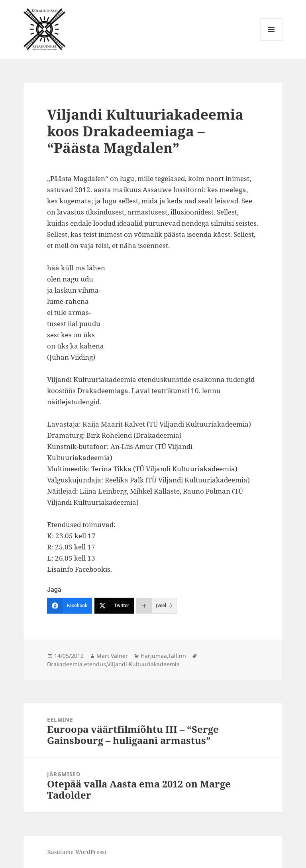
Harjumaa (154, 656)
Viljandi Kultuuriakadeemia (143, 664)
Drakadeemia (65, 664)
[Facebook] (70, 606)
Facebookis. (93, 569)
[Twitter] (114, 606)
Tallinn (177, 656)
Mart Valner (112, 656)
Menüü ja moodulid (272, 40)
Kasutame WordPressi (76, 852)
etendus (95, 664)
